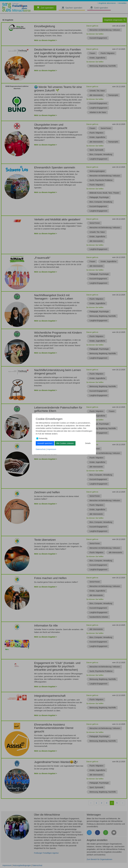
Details (88, 443)
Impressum (52, 449)
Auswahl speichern (45, 443)
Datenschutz (41, 449)
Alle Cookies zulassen (65, 443)
